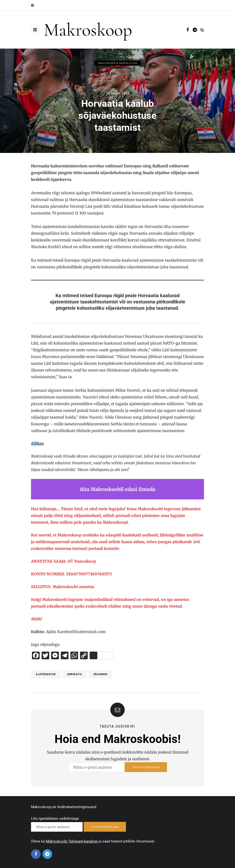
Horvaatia (75, 674)
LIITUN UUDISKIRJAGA (146, 768)
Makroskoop (88, 30)
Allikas (37, 443)
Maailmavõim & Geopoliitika (118, 63)
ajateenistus (46, 674)
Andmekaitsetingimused (77, 807)
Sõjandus (100, 674)
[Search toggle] (202, 30)
